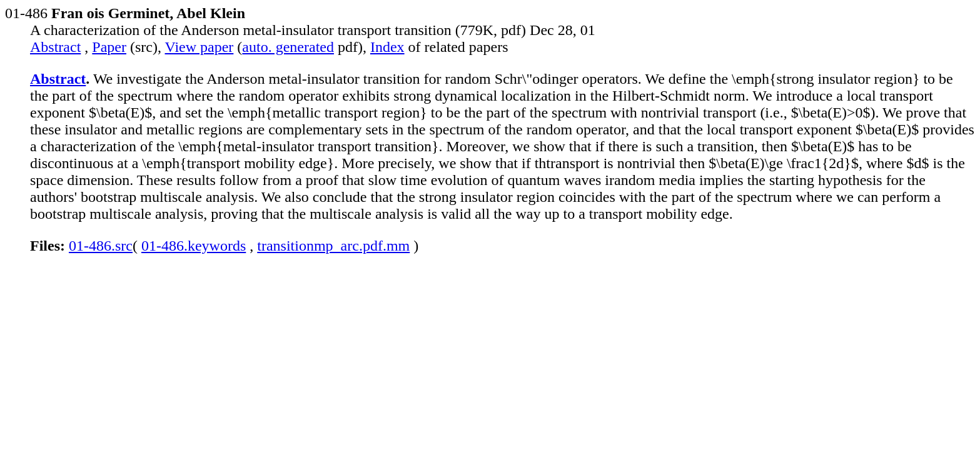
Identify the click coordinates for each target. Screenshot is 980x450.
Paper (109, 47)
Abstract (55, 47)
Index (387, 47)
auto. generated (288, 47)
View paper (200, 47)
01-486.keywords (194, 246)
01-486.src (101, 246)
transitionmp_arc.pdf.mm (333, 246)
